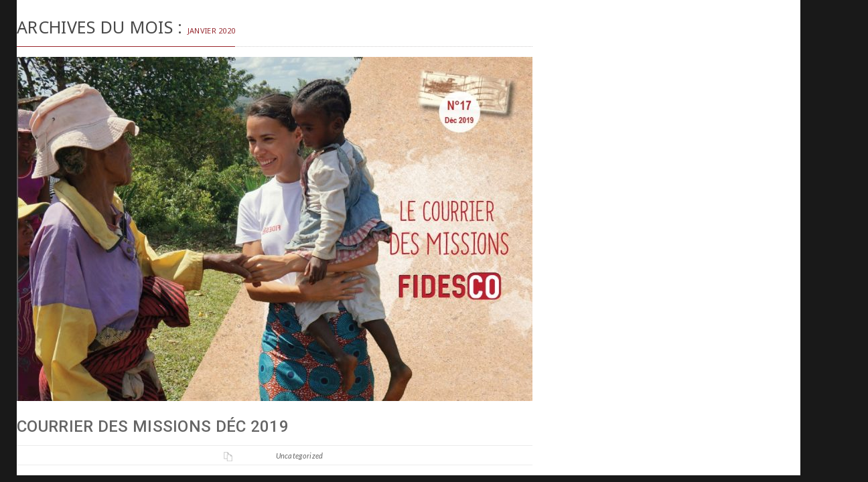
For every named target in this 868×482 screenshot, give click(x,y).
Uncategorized (300, 456)
